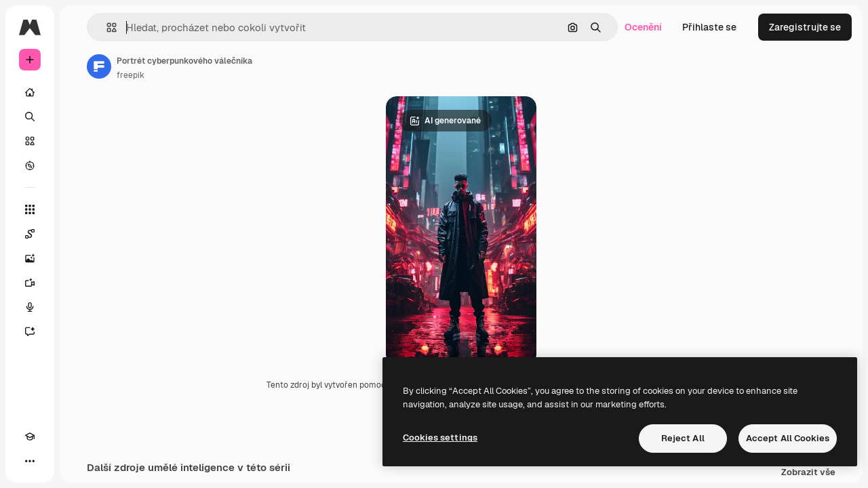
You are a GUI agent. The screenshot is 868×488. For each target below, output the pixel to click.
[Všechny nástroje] (81, 209)
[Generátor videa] (81, 283)
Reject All (683, 438)
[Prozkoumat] (81, 165)
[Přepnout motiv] (54, 461)
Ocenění (643, 27)
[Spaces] (81, 234)
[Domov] (81, 92)
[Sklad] (81, 141)
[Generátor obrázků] (81, 258)
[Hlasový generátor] (81, 307)
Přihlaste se (709, 27)
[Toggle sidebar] (133, 27)
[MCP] (79, 461)
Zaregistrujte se (805, 27)
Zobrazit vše (808, 475)
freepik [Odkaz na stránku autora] (234, 75)
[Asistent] (81, 331)
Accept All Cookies (788, 438)
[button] (209, 27)
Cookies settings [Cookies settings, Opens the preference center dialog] (440, 438)
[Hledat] (81, 117)
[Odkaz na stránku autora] (202, 66)
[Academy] (30, 461)
